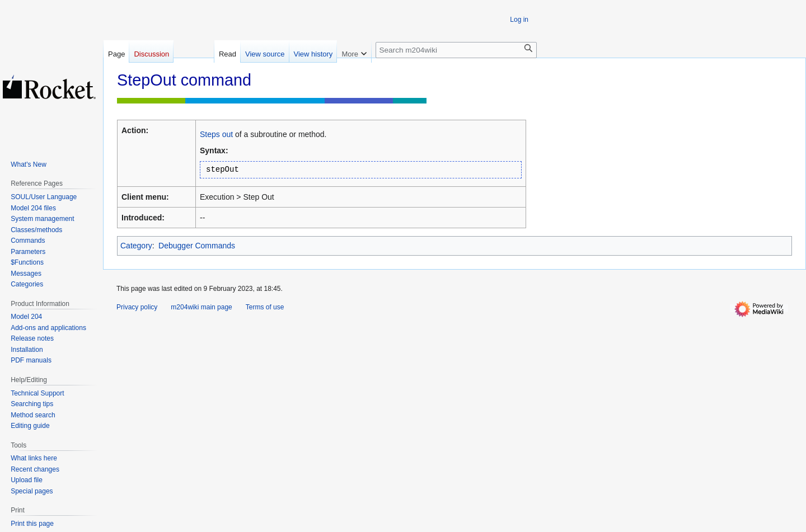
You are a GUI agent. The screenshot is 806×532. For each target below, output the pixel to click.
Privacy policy (137, 307)
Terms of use (265, 307)
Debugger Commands (197, 246)
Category (136, 246)
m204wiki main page (201, 307)
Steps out (216, 134)
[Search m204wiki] (456, 50)
